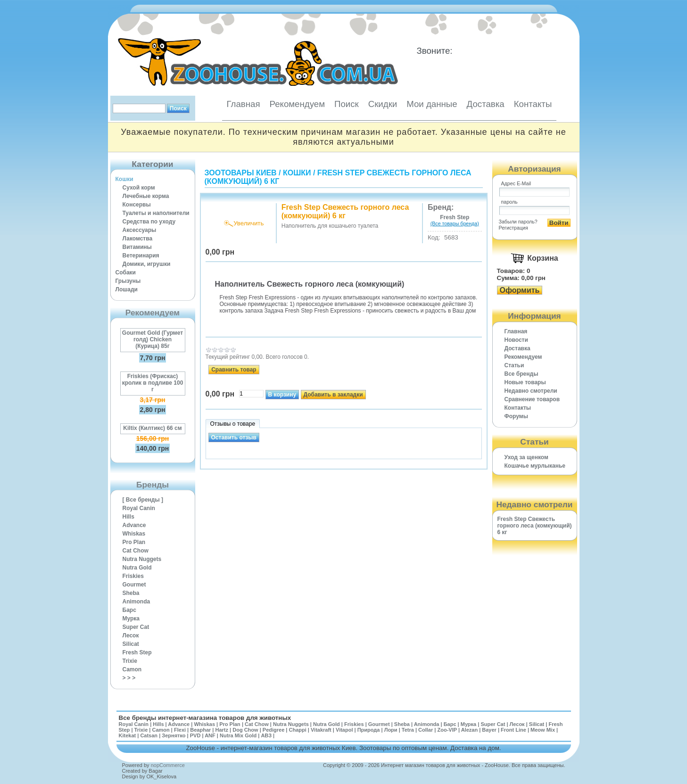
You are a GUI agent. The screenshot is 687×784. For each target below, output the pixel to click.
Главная (244, 104)
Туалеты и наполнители (156, 213)
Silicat (131, 644)
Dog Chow (245, 730)
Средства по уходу (149, 222)
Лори (391, 730)
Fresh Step (137, 652)
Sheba (131, 593)
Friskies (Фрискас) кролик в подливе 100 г (153, 383)
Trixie (130, 661)
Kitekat (128, 735)
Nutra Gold (137, 568)
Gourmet (134, 585)
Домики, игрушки (147, 264)
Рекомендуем (297, 104)
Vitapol (344, 730)
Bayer (489, 730)
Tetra (408, 730)
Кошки (124, 179)
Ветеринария (141, 256)
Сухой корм (139, 188)
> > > (129, 678)
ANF (210, 735)
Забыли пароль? (518, 222)
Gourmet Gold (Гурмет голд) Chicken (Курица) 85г (153, 339)
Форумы (516, 416)
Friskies (133, 576)
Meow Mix (543, 730)
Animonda (137, 602)
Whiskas (134, 534)
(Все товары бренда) (455, 223)
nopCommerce (168, 765)
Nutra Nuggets (142, 559)
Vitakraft (321, 730)
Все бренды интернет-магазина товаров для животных (205, 718)
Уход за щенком (526, 457)
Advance (134, 525)
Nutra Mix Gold (238, 735)
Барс (129, 610)
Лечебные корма (146, 196)
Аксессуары (140, 230)
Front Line (513, 730)
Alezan (469, 730)
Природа (369, 730)
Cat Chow (136, 551)
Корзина (542, 258)
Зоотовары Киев (241, 173)
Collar (426, 730)
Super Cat (136, 627)
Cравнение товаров (532, 399)
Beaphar (200, 730)
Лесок (131, 635)
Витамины (137, 247)
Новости (516, 340)
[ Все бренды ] (143, 500)
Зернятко (174, 735)
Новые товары (525, 382)
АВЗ (266, 735)
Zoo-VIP (447, 730)
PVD (195, 735)
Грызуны (128, 281)
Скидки (383, 104)
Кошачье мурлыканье (535, 466)
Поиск (347, 104)
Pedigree (273, 730)
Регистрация (513, 228)
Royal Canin (139, 508)
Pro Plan (134, 542)
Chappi (297, 730)
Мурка (131, 619)
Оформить (520, 290)
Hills (128, 517)
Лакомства (138, 239)
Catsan (149, 735)
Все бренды (521, 374)
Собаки (126, 272)
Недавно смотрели (531, 391)
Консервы (137, 205)
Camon (132, 669)
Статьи (514, 365)
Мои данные (432, 104)
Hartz (222, 730)
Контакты (533, 104)
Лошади (127, 289)
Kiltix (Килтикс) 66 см (152, 428)
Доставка (486, 104)
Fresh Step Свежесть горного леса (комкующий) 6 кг (535, 526)
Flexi (180, 730)
